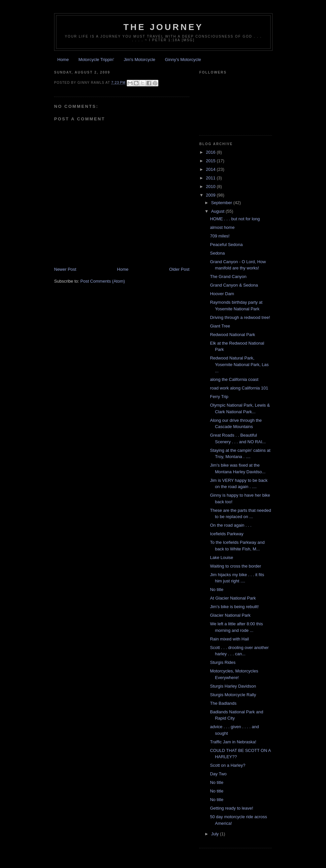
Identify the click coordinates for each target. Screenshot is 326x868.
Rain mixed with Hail (229, 639)
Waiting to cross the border (235, 566)
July (216, 834)
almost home (222, 227)
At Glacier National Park (233, 598)
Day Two (218, 774)
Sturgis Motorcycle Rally (233, 695)
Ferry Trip (219, 397)
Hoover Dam (222, 294)
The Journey (163, 27)
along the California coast (234, 379)
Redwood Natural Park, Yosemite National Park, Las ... (239, 364)
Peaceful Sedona (226, 245)
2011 (211, 178)
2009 (211, 195)
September (222, 203)
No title (216, 589)
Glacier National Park (230, 615)
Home (63, 60)
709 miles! (220, 236)
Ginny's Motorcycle (183, 60)
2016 (211, 152)
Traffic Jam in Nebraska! (233, 742)
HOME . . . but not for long (235, 219)
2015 (211, 161)
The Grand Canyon (228, 277)
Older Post (179, 269)
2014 (211, 169)
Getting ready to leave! (231, 808)
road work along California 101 (239, 388)
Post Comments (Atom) (103, 281)
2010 (211, 186)
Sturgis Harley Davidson (233, 686)
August (218, 211)
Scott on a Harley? (228, 765)
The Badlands (223, 703)
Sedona (217, 253)
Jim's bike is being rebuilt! (234, 607)
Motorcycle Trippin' (96, 60)
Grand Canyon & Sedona (234, 285)
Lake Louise (221, 558)
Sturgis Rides (223, 662)
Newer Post (65, 269)
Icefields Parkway (227, 534)
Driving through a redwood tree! (240, 317)
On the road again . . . (231, 525)
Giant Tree (220, 326)
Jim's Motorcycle (140, 60)
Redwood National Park (232, 335)
